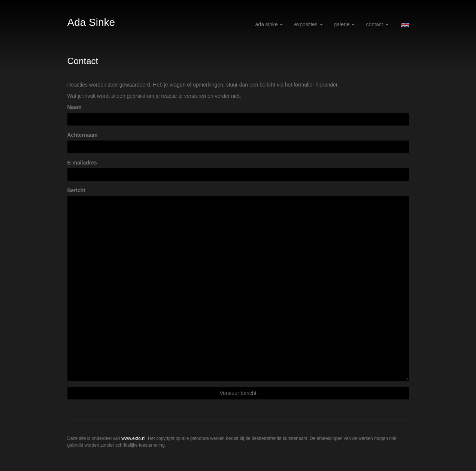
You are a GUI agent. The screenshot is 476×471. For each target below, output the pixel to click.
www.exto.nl (133, 438)
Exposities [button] (308, 24)
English (405, 25)
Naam (75, 107)
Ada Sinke (91, 22)
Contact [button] (377, 24)
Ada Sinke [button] (269, 24)
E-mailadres (82, 163)
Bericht (76, 190)
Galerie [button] (345, 24)
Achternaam (83, 135)
